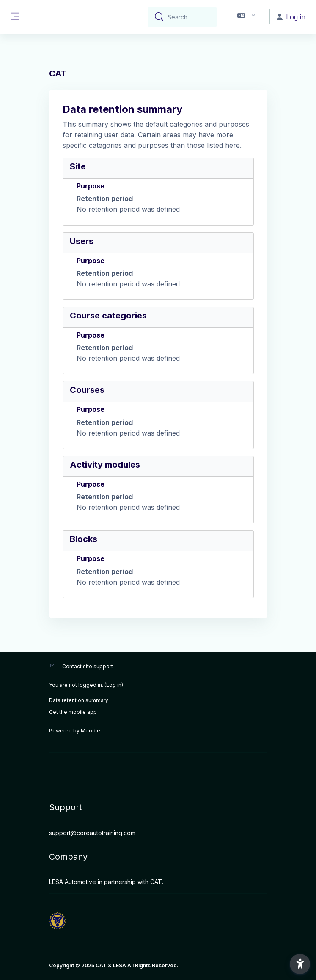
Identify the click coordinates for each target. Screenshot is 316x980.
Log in (114, 685)
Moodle (91, 731)
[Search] (189, 17)
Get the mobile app (73, 712)
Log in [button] (291, 17)
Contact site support (88, 666)
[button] (246, 17)
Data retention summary (79, 700)
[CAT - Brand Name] (158, 921)
